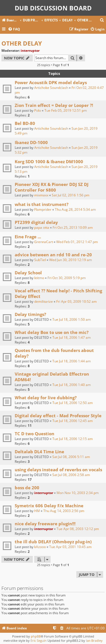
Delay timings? (30, 314)
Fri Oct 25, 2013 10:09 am (73, 227)
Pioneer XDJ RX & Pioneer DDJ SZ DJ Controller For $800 (52, 187)
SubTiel (40, 260)
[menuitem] (102, 20)
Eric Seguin (39, 640)
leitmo (39, 278)
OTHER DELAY (22, 43)
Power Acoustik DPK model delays (51, 82)
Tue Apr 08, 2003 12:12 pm (78, 529)
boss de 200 (27, 488)
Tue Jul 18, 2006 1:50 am (72, 319)
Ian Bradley (94, 640)
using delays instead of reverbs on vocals (58, 470)
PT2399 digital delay (36, 222)
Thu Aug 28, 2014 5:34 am (75, 209)
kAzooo (40, 547)
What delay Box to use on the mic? (52, 332)
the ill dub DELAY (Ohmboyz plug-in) (53, 542)
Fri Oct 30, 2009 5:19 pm (67, 278)
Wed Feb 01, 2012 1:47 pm (77, 242)
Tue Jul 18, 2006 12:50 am (73, 403)
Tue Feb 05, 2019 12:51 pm (66, 110)
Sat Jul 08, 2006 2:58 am (71, 475)
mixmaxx (41, 195)
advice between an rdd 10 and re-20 (53, 255)
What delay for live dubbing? (46, 398)
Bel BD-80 (25, 123)
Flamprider (43, 209)
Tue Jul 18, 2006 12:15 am (73, 439)
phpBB (36, 636)
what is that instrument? (42, 204)
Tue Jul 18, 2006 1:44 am (72, 361)
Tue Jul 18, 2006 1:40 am (72, 385)
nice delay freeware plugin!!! (45, 524)
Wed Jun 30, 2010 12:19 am (71, 260)
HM (37, 511)
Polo (38, 110)
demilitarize (44, 301)
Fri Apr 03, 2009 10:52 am (76, 301)
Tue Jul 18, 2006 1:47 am (72, 337)
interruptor (30, 51)
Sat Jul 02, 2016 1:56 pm (71, 195)
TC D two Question (34, 434)
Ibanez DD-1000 (31, 142)
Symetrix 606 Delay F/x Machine (49, 506)
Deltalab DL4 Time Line (39, 452)
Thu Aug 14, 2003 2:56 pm (64, 511)
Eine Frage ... (28, 237)
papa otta (42, 227)
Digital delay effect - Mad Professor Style (58, 416)
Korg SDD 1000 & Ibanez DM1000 (49, 161)
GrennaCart (44, 242)
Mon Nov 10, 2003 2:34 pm (78, 493)
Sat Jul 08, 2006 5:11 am (71, 457)
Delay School (28, 273)
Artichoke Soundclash (51, 88)
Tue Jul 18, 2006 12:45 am (73, 421)
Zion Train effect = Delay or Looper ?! (54, 105)
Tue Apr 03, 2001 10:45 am (70, 547)
